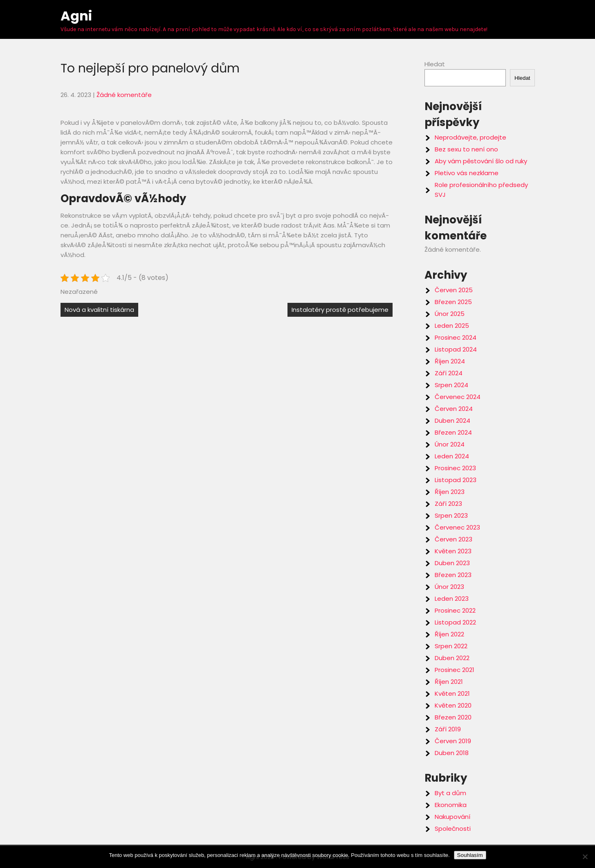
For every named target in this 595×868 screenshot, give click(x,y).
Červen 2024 (454, 409)
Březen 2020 (453, 717)
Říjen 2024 (450, 361)
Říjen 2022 (449, 634)
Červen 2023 (454, 539)
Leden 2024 (452, 456)
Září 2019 (448, 729)
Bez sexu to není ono (466, 149)
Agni (76, 16)
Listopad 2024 (456, 349)
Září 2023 (448, 504)
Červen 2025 (454, 290)
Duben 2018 (452, 753)
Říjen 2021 (449, 682)
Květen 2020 (453, 705)
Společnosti (453, 829)
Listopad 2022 (455, 622)
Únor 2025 (450, 314)
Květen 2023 (453, 551)
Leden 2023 (452, 599)
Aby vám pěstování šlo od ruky (481, 161)
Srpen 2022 (451, 646)
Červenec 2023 (457, 527)
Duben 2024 (452, 420)
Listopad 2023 (456, 480)
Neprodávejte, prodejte (470, 137)
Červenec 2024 (458, 397)
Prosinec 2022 (455, 610)
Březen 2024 (453, 432)
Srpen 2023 (451, 515)
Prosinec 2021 (455, 670)
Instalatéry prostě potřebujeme (340, 310)
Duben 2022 (452, 658)
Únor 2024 (450, 444)
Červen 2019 (453, 741)
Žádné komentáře (124, 95)
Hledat (435, 64)
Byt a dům (450, 793)
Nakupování (452, 817)
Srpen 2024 (451, 385)
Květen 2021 (452, 693)
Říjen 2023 (450, 492)
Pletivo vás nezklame (467, 173)
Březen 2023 (453, 575)
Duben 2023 (452, 563)
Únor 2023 (449, 587)
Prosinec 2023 (455, 468)
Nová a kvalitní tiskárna (99, 310)
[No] (585, 857)
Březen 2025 (453, 302)
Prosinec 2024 (456, 337)
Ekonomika (451, 805)
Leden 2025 (452, 326)
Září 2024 (449, 373)
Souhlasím (470, 855)
